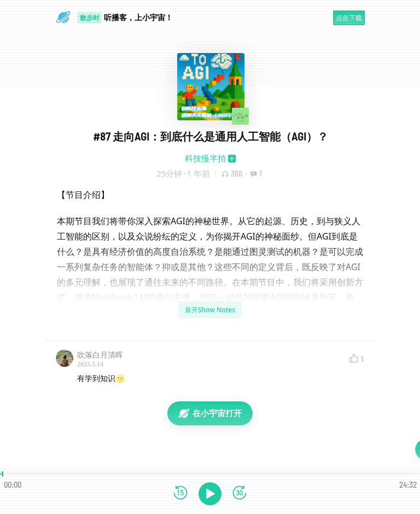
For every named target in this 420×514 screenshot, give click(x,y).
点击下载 (349, 18)
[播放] (210, 494)
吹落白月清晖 (100, 355)
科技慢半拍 (205, 158)
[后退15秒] (180, 493)
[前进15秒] (240, 493)
